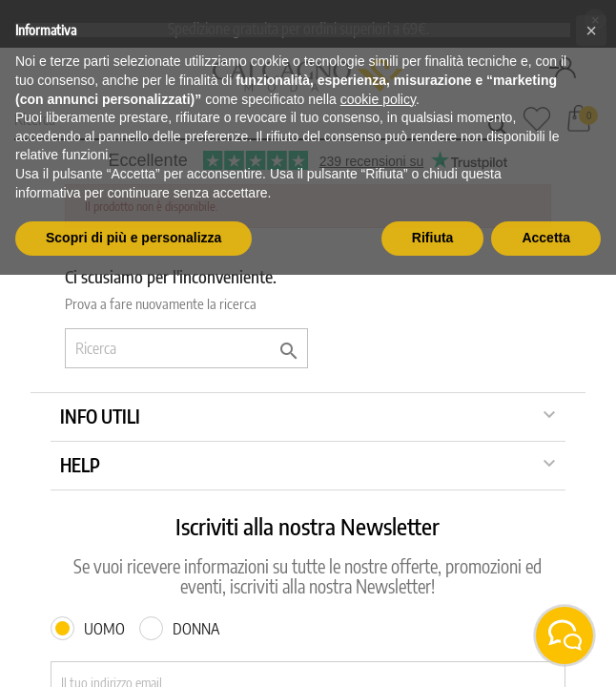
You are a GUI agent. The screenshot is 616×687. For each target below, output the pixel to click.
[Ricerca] (186, 348)
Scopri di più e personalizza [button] (133, 238)
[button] (591, 31)
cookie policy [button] (378, 99)
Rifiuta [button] (433, 238)
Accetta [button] (546, 238)
